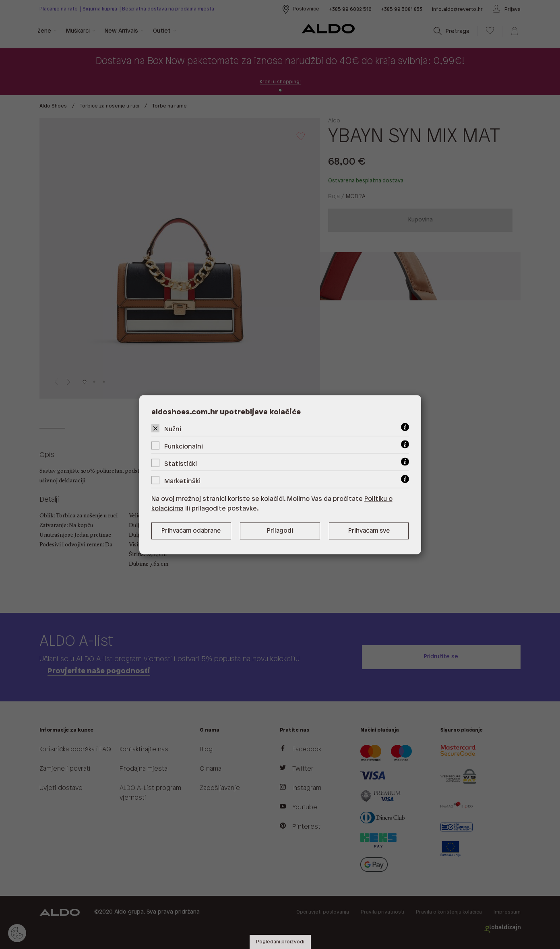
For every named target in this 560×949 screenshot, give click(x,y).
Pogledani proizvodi (280, 942)
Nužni (173, 429)
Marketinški (182, 481)
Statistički (181, 464)
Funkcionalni (184, 446)
